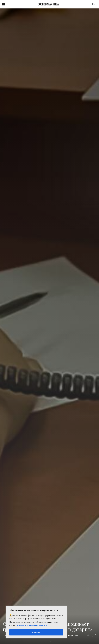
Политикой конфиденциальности (32, 625)
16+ (94, 4)
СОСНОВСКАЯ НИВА (48, 4)
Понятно (36, 632)
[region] (36, 622)
